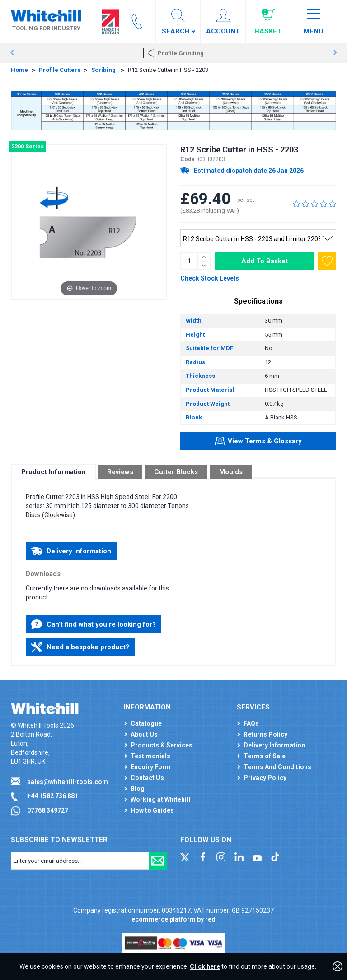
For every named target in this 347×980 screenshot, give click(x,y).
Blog (138, 789)
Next (335, 53)
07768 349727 (48, 810)
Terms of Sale (265, 756)
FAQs (251, 723)
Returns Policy (265, 734)
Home (19, 70)
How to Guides (152, 810)
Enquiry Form (151, 767)
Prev (12, 53)
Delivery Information (274, 745)
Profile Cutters (60, 70)
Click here (205, 966)
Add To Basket (265, 261)
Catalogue (146, 723)
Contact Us (147, 778)
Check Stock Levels (210, 278)
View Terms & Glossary (258, 442)
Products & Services (162, 745)
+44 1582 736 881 (53, 796)
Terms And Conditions (277, 767)
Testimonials (150, 756)
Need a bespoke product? (80, 647)
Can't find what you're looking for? (94, 624)
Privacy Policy (265, 778)
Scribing (104, 70)
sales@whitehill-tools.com (68, 782)
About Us (144, 734)
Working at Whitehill (160, 799)
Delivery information (71, 551)
